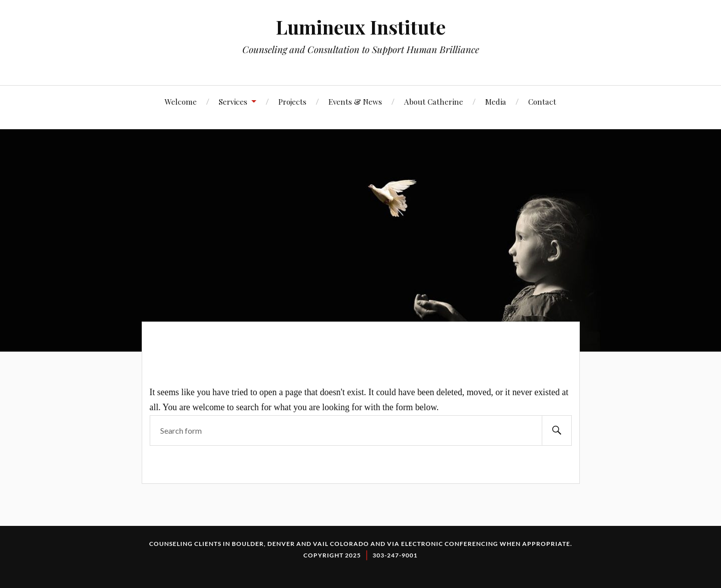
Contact (542, 101)
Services (233, 101)
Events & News (355, 101)
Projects (292, 101)
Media (496, 101)
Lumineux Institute (361, 27)
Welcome (181, 101)
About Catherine (434, 101)
